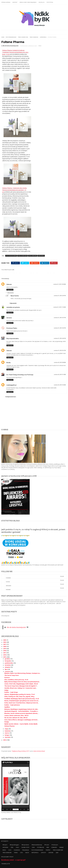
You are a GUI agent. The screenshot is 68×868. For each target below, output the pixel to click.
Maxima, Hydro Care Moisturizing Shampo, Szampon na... (23, 673)
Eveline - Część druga (11, 692)
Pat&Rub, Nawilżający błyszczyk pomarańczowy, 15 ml (22, 699)
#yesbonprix (55, 845)
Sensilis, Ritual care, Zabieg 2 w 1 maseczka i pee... (21, 688)
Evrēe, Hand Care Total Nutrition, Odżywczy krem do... (22, 703)
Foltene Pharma (9, 726)
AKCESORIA (5, 847)
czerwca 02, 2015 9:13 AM (60, 375)
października (9, 663)
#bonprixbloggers (14, 845)
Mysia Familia (15, 296)
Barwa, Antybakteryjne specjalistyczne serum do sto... (22, 701)
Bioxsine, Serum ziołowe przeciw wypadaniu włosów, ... (22, 713)
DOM (33, 847)
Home (3, 37)
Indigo (6, 690)
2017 (5, 653)
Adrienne (9, 318)
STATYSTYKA (50, 2)
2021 (5, 644)
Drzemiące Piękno (12, 328)
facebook (33, 577)
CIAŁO (17, 847)
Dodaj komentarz (11, 397)
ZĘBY (57, 853)
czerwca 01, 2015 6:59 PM (60, 296)
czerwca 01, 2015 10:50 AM (59, 284)
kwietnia (8, 731)
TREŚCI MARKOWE (34, 37)
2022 (5, 642)
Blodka (8, 363)
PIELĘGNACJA (26, 850)
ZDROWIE (51, 853)
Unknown (9, 284)
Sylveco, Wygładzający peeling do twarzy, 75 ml (20, 694)
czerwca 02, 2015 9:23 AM (60, 385)
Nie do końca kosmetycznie (16, 627)
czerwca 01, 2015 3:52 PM (60, 328)
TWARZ (16, 853)
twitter (33, 580)
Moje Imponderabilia (13, 339)
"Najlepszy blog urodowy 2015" (21, 751)
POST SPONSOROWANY (11, 37)
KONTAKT (15, 2)
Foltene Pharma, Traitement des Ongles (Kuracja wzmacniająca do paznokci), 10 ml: (15, 190)
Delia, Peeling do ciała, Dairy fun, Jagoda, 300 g (19, 696)
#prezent (47, 845)
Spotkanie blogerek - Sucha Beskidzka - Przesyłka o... (22, 711)
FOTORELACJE (41, 847)
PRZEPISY (48, 850)
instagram (33, 584)
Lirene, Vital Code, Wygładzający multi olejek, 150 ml (21, 684)
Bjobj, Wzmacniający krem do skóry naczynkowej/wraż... (22, 682)
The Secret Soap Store (12, 675)
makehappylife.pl (11, 385)
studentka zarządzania (13, 307)
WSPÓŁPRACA (43, 37)
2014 (5, 740)
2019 (5, 649)
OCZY (10, 850)
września (8, 665)
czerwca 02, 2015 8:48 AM (60, 362)
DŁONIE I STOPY (25, 847)
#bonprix (5, 845)
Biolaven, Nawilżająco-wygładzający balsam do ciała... (22, 709)
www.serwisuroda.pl (39, 751)
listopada (8, 661)
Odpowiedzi (10, 293)
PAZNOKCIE (17, 850)
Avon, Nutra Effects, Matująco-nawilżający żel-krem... (21, 720)
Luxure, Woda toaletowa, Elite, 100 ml (16, 715)
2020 (5, 646)
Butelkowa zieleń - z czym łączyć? (13, 860)
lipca (6, 669)
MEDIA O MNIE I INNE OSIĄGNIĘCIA (28, 2)
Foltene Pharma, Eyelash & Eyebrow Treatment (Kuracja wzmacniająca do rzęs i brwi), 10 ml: (15, 52)
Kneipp (7, 722)
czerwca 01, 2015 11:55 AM (59, 307)
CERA (12, 847)
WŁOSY (27, 853)
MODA (4, 850)
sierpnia (8, 667)
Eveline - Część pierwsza (12, 705)
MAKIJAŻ (62, 847)
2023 (5, 640)
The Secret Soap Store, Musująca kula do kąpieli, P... (21, 686)
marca (7, 733)
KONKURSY (54, 847)
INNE (48, 847)
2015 (5, 657)
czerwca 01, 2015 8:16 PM (60, 350)
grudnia (7, 659)
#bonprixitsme (25, 845)
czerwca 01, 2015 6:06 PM (60, 338)
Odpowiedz (10, 290)
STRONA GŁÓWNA (6, 2)
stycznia (8, 737)
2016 (5, 655)
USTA (22, 853)
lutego (7, 735)
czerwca (8, 671)
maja (7, 729)
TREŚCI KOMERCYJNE (23, 37)
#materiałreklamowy (37, 845)
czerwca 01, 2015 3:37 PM (60, 318)
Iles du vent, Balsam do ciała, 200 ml (16, 718)
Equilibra (7, 707)
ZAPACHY (43, 853)
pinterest (33, 588)
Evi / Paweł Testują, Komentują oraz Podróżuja (20, 375)
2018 (5, 651)
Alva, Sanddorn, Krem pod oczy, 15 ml (16, 680)
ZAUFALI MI (41, 2)
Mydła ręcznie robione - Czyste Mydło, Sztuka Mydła (21, 724)
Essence (7, 677)
